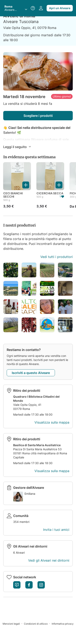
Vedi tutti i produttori (57, 257)
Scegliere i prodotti (38, 116)
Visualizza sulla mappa (52, 422)
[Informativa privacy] (63, 624)
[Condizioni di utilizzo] (38, 624)
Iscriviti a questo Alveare (31, 373)
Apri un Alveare (60, 8)
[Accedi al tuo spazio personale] (41, 8)
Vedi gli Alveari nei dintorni (49, 560)
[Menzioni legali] (13, 624)
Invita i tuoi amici (56, 530)
